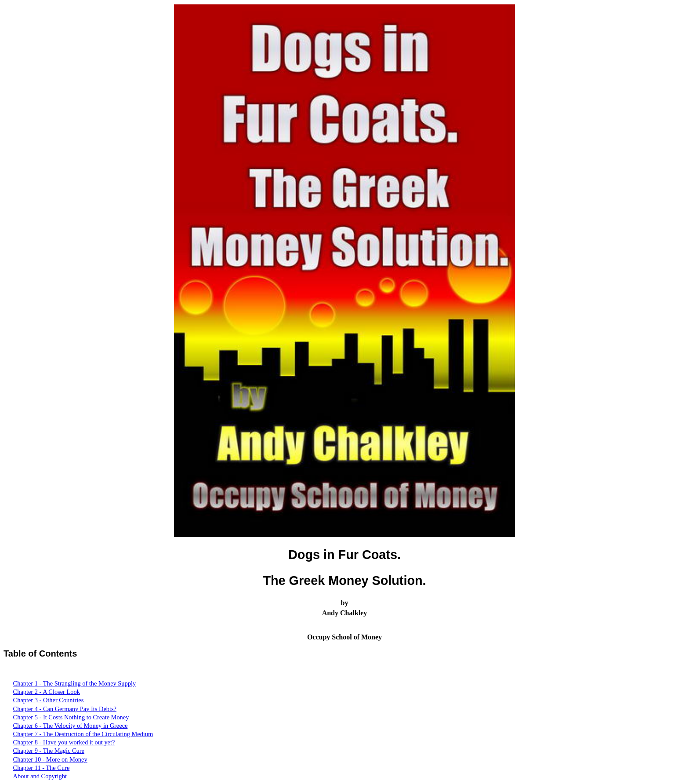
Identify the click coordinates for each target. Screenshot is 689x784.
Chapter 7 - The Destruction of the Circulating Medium (83, 734)
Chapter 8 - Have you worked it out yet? (64, 742)
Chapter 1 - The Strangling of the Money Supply (75, 683)
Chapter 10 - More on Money (50, 759)
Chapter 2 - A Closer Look (47, 692)
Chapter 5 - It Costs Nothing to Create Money (71, 717)
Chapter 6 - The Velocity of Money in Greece (71, 726)
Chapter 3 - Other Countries (49, 700)
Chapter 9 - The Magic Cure (49, 751)
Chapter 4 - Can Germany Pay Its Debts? (65, 709)
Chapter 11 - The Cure (42, 768)
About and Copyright (40, 776)
